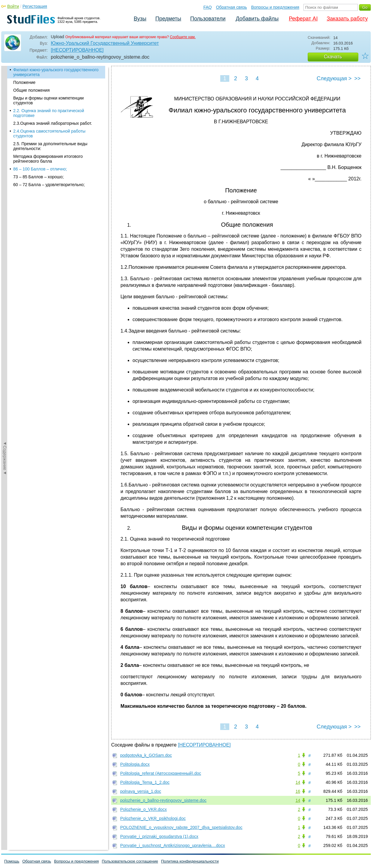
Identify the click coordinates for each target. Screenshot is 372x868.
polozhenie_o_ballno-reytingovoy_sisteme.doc (163, 800)
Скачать (333, 57)
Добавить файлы (257, 19)
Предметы (168, 19)
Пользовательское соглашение (130, 861)
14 (298, 782)
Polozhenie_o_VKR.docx (143, 809)
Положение (24, 82)
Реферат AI (303, 19)
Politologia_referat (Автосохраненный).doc (161, 773)
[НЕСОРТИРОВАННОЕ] (77, 50)
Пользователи (208, 19)
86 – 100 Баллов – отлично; (40, 169)
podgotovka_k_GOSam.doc (146, 755)
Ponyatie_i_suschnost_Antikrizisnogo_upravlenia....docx (173, 845)
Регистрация (35, 6)
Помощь (12, 861)
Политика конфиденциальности (190, 861)
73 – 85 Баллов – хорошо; (38, 177)
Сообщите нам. (183, 37)
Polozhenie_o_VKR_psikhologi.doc (153, 818)
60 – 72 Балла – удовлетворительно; (49, 185)
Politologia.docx (135, 764)
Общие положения (31, 90)
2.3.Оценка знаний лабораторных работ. (53, 123)
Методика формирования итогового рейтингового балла (48, 159)
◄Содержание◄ (5, 171)
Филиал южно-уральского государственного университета (56, 72)
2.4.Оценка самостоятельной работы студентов (49, 133)
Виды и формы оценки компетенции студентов (49, 100)
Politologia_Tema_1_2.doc (145, 782)
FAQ (208, 7)
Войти (13, 6)
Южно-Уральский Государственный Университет (105, 43)
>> (357, 78)
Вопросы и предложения (275, 7)
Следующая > (334, 78)
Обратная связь (232, 7)
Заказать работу (347, 19)
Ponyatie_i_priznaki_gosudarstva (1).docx (159, 836)
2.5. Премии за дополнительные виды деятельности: (50, 146)
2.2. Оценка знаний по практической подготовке (49, 113)
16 (298, 791)
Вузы (140, 19)
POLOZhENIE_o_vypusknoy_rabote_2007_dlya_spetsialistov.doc (181, 827)
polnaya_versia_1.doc (141, 791)
